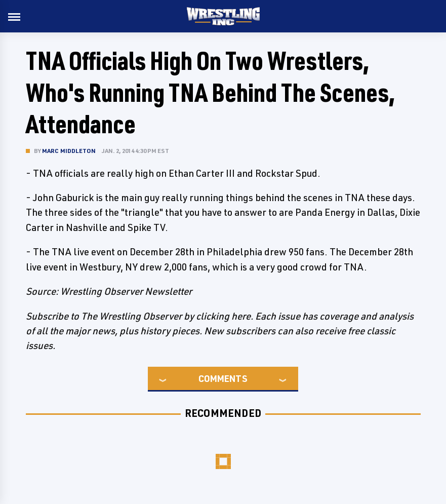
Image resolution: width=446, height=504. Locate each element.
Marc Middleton (69, 151)
